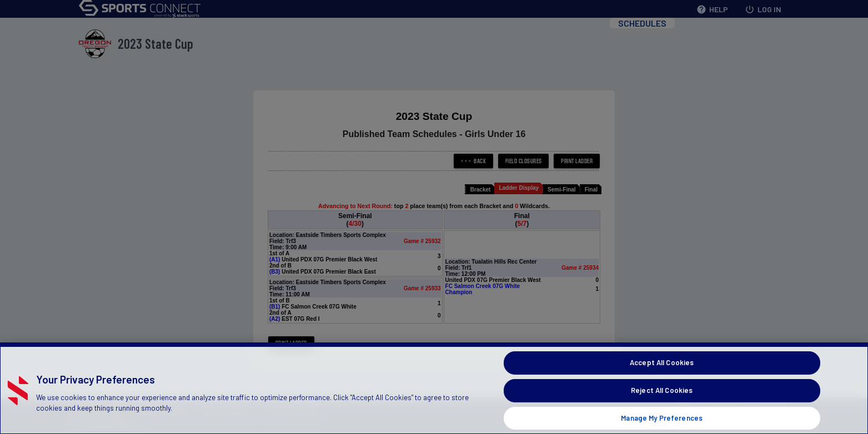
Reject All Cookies (662, 403)
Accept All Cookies (662, 376)
